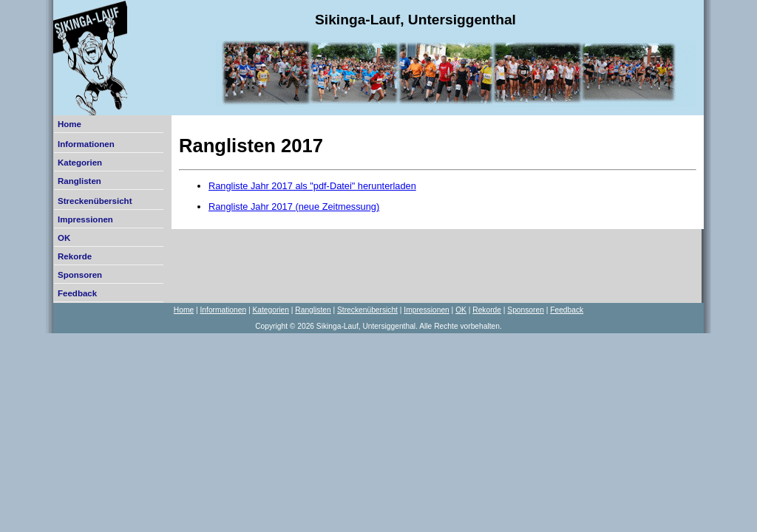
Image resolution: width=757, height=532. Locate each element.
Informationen (86, 144)
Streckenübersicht (95, 201)
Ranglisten (79, 181)
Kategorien (80, 163)
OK (64, 238)
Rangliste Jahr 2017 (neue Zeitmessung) (294, 207)
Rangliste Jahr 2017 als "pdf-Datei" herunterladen (312, 186)
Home (69, 124)
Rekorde (75, 256)
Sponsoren (80, 275)
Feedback (77, 293)
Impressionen (85, 219)
